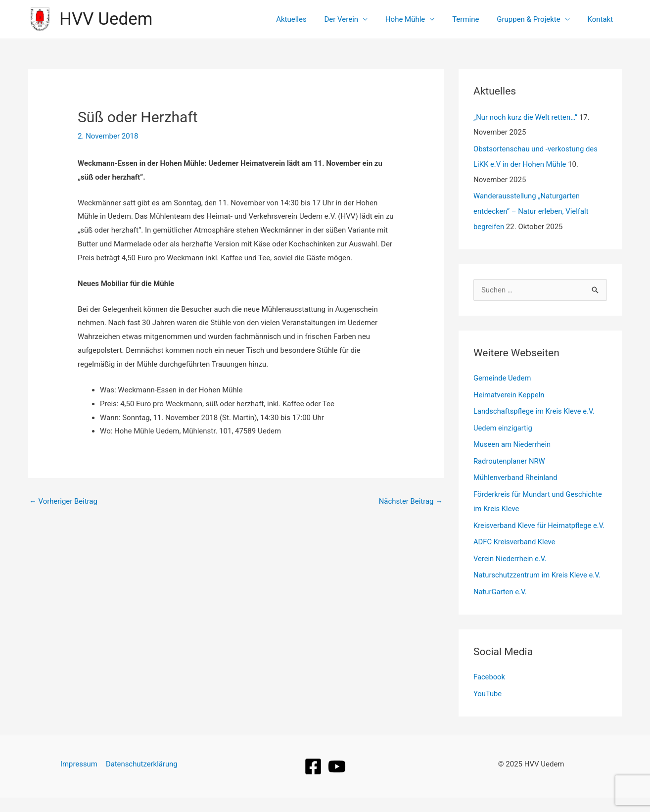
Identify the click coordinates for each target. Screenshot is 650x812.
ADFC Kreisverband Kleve (515, 556)
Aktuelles (307, 19)
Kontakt (602, 19)
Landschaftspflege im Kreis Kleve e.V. (535, 410)
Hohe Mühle (415, 19)
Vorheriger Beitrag (64, 501)
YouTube (488, 709)
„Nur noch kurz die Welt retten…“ (526, 117)
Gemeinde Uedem (503, 377)
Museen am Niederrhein (513, 443)
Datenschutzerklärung (141, 778)
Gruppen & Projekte (533, 19)
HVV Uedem (106, 19)
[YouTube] (337, 781)
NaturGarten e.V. (501, 607)
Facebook (489, 692)
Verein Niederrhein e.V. (511, 573)
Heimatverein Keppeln (510, 393)
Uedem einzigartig (503, 427)
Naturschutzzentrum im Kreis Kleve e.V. (538, 590)
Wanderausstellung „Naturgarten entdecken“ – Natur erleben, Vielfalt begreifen (531, 210)
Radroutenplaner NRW (510, 460)
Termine (473, 19)
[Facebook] (313, 781)
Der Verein (354, 19)
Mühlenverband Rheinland (516, 477)
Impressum (79, 778)
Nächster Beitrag (411, 501)
